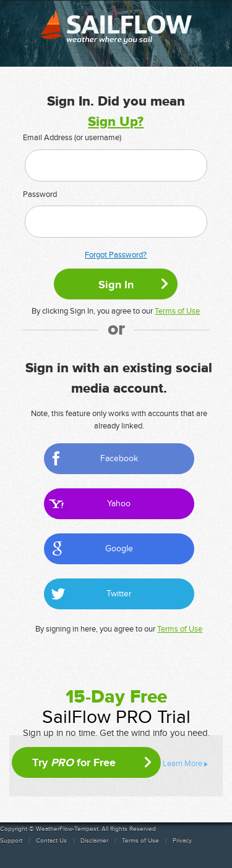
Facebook (119, 458)
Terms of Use (177, 311)
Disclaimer (94, 841)
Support (11, 841)
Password (40, 194)
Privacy (182, 841)
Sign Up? (116, 122)
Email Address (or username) (72, 138)
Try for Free (74, 762)
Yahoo (119, 503)
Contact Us (51, 841)
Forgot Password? (116, 255)
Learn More (183, 764)
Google (119, 549)
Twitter (119, 594)
